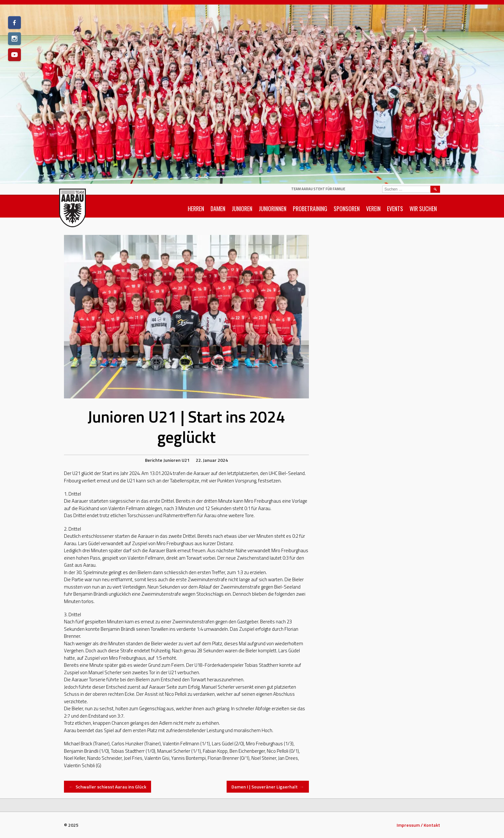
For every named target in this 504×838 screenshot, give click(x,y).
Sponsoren (347, 209)
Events (395, 209)
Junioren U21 (176, 460)
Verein (373, 209)
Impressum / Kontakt (418, 825)
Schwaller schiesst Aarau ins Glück (108, 787)
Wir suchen (423, 209)
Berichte (154, 460)
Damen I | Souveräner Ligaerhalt (268, 787)
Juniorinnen (273, 209)
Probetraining (310, 209)
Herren (196, 209)
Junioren (242, 209)
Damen (218, 209)
